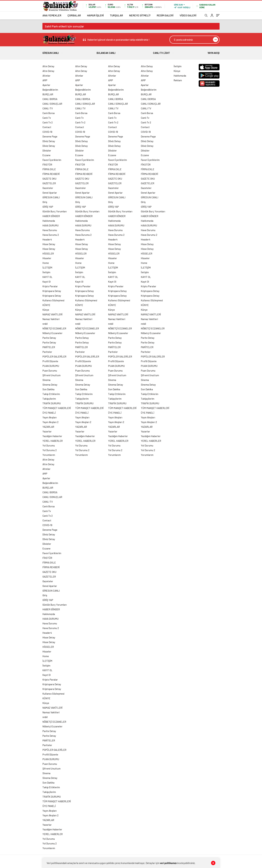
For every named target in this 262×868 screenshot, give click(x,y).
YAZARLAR (48, 427)
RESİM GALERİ (165, 15)
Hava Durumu (50, 230)
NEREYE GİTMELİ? (140, 15)
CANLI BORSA (50, 99)
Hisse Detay (49, 244)
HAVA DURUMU (51, 225)
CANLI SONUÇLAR (52, 104)
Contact (47, 127)
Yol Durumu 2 (50, 450)
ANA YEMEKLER (52, 15)
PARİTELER (49, 347)
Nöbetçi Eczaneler (52, 333)
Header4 (47, 239)
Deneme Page (50, 136)
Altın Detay (48, 66)
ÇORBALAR (74, 15)
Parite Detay (49, 338)
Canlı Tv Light (161, 52)
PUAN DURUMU (51, 366)
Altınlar (46, 76)
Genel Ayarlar (50, 193)
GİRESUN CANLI (51, 197)
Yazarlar (47, 431)
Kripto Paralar (50, 286)
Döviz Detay (49, 141)
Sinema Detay (50, 385)
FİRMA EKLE (49, 169)
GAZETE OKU (49, 179)
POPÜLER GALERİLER (54, 356)
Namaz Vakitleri (51, 319)
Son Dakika (48, 389)
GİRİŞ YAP (48, 207)
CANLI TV (48, 108)
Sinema (46, 380)
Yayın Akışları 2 (50, 422)
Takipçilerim (49, 399)
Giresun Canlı (51, 52)
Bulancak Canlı (106, 52)
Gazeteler (48, 188)
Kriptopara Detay (52, 291)
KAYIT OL (47, 277)
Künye (46, 310)
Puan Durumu (50, 371)
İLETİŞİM (47, 268)
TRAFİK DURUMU (52, 403)
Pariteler (47, 352)
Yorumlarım (49, 455)
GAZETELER (49, 183)
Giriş (45, 202)
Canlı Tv (47, 118)
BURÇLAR (48, 94)
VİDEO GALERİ (188, 15)
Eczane (46, 155)
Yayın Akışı (214, 52)
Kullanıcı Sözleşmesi (53, 300)
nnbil (45, 324)
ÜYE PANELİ (49, 413)
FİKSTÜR (47, 165)
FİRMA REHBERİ (51, 174)
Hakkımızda (49, 221)
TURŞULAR (116, 15)
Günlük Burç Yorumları (55, 211)
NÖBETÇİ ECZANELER (54, 328)
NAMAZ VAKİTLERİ (52, 314)
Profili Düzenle (50, 361)
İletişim (46, 272)
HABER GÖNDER (51, 216)
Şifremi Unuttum (51, 375)
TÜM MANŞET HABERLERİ (57, 408)
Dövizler (47, 150)
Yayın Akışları (50, 417)
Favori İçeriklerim (52, 160)
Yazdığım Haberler (52, 436)
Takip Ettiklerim (51, 394)
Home (46, 263)
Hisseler (47, 258)
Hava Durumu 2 (51, 235)
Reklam (178, 80)
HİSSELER (48, 253)
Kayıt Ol (47, 282)
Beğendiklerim (50, 90)
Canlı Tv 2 (48, 122)
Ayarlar (46, 85)
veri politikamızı (168, 863)
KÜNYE (46, 305)
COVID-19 (47, 132)
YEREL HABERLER (53, 441)
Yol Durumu (49, 445)
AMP (45, 80)
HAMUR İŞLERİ (95, 15)
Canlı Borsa (49, 113)
